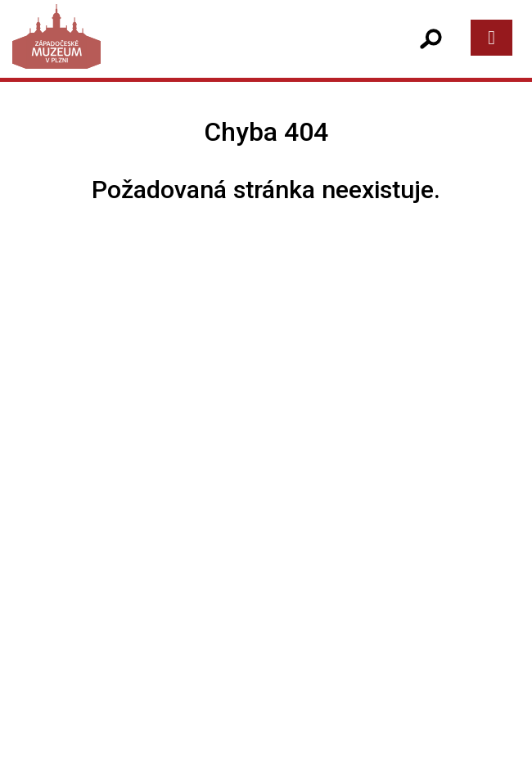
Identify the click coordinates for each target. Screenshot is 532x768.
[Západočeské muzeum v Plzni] (142, 53)
